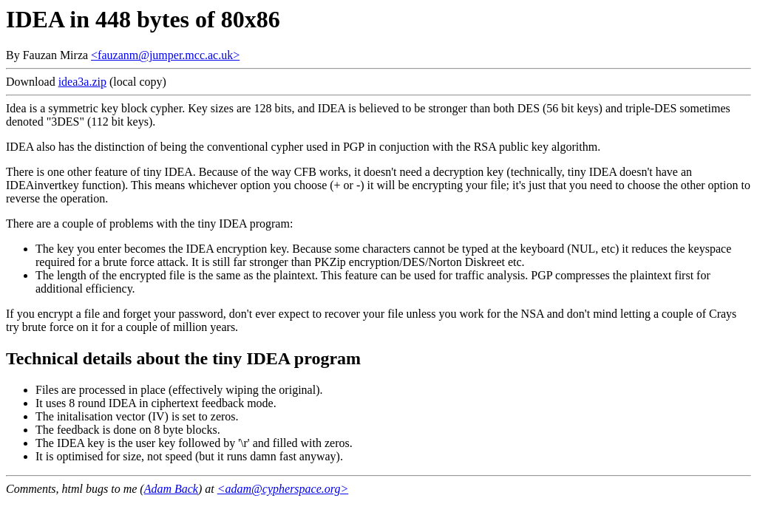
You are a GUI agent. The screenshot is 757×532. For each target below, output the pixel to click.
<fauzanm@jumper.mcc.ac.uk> (165, 55)
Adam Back (171, 489)
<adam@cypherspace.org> (283, 489)
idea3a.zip (82, 82)
